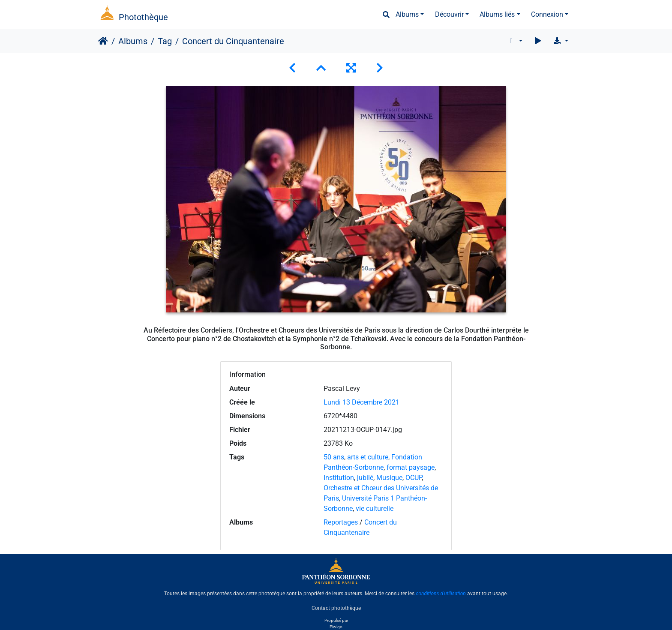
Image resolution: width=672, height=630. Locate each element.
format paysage (411, 467)
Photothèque (143, 17)
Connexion (547, 14)
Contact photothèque (336, 608)
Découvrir (449, 14)
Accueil (103, 41)
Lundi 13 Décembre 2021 (361, 402)
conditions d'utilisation (441, 594)
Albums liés (497, 14)
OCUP (414, 478)
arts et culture (368, 457)
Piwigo (336, 627)
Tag (165, 41)
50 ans (334, 457)
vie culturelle (375, 508)
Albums (407, 14)
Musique (389, 478)
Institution (339, 478)
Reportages (341, 522)
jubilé (365, 478)
